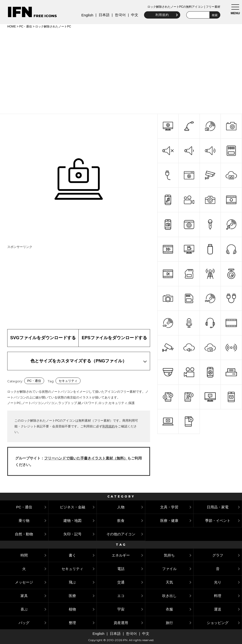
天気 (169, 582)
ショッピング (218, 623)
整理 (72, 623)
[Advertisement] (121, 70)
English (86, 15)
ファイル (169, 569)
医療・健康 (169, 521)
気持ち (169, 555)
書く (72, 555)
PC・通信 (26, 27)
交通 (121, 582)
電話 (121, 569)
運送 (218, 609)
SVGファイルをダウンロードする (43, 338)
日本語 (103, 15)
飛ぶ (72, 582)
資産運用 (121, 623)
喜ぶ (24, 609)
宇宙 (121, 609)
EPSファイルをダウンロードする (114, 338)
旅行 (169, 623)
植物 (72, 609)
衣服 (169, 609)
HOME (12, 27)
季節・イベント (218, 521)
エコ (121, 596)
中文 (134, 15)
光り (218, 582)
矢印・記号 (73, 534)
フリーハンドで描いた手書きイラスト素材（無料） (86, 458)
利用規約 (161, 15)
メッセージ (24, 582)
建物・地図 (73, 521)
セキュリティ (68, 381)
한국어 (119, 15)
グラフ (218, 555)
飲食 (121, 521)
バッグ (24, 623)
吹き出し (169, 596)
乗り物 (24, 521)
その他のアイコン (121, 534)
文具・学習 (169, 507)
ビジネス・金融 (73, 507)
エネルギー (121, 555)
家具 (24, 596)
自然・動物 (24, 534)
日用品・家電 (218, 507)
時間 (24, 555)
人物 (121, 507)
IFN (20, 12)
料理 (218, 596)
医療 (72, 596)
